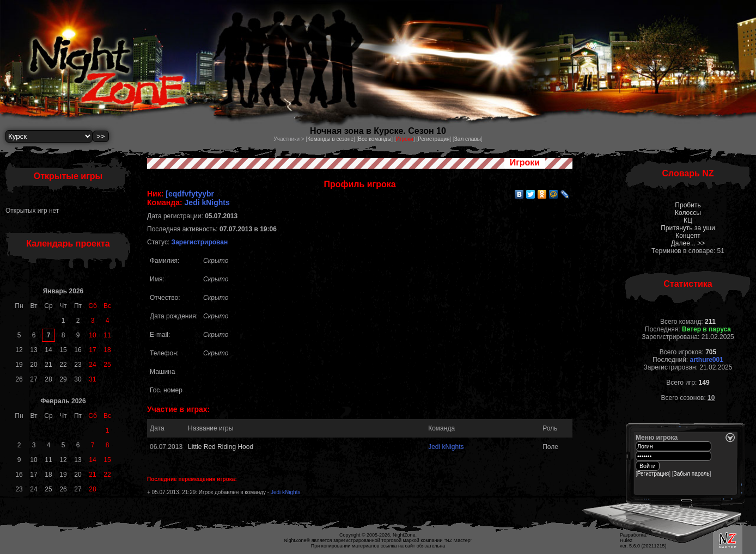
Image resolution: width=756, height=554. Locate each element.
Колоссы (688, 213)
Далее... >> (688, 243)
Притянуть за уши (688, 228)
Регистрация (434, 139)
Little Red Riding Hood (221, 447)
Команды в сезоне (330, 139)
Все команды (374, 139)
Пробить (688, 205)
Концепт (688, 236)
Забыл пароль (692, 474)
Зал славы (468, 139)
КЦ (688, 220)
